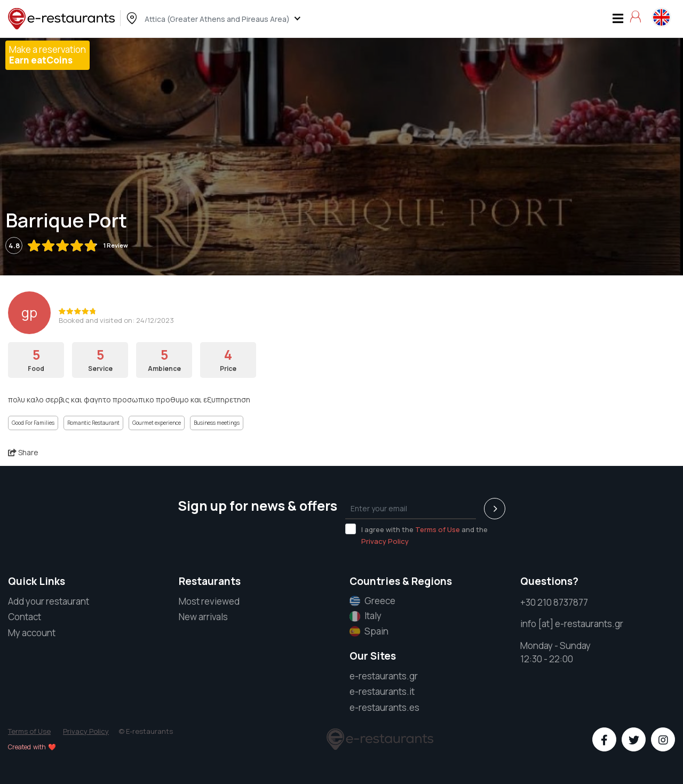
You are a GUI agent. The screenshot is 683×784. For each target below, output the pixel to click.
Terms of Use (438, 529)
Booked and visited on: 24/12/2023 (116, 320)
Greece (372, 601)
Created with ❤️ (32, 747)
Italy (366, 616)
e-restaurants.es (384, 707)
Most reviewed (209, 601)
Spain (369, 631)
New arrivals (203, 617)
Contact (25, 617)
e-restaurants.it (382, 691)
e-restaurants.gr (384, 676)
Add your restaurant (49, 601)
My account (32, 633)
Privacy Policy (385, 541)
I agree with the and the (416, 535)
